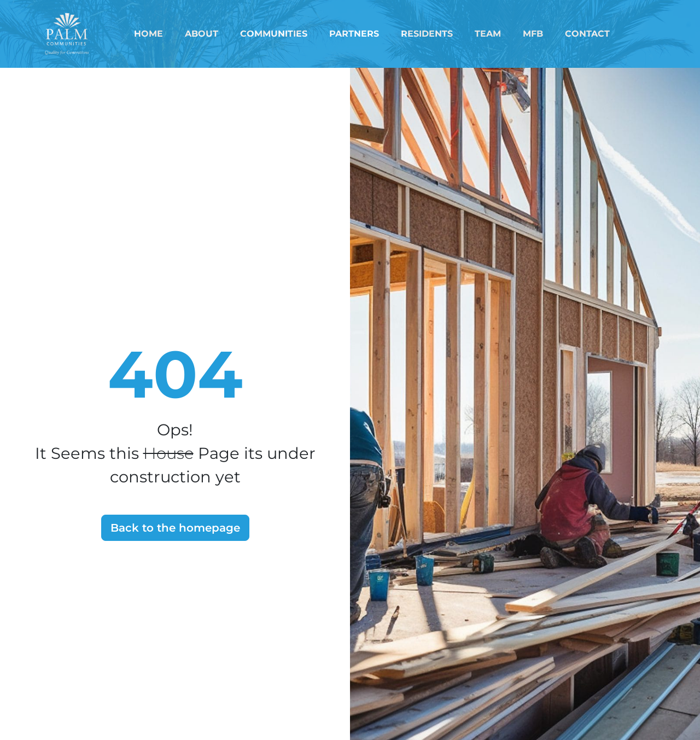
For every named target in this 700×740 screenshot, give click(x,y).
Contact (587, 34)
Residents (427, 34)
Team (488, 34)
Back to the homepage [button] (175, 528)
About (202, 34)
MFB (533, 34)
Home (148, 34)
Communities (274, 34)
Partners (354, 34)
